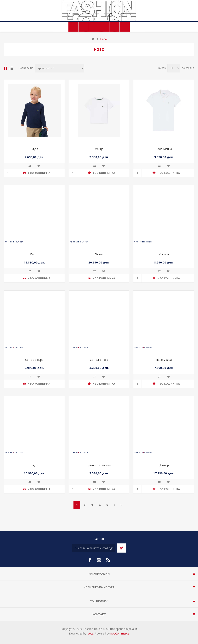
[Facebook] (90, 560)
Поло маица (164, 360)
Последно (122, 505)
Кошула (164, 254)
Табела (6, 68)
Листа (11, 68)
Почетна (93, 39)
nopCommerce (120, 633)
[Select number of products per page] (174, 68)
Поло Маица (164, 149)
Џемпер (164, 465)
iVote (90, 633)
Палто (34, 254)
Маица (99, 149)
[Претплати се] (94, 548)
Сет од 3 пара (34, 360)
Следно (115, 505)
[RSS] (108, 560)
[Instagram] (99, 560)
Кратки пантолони (99, 465)
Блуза (34, 149)
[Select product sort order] (60, 68)
